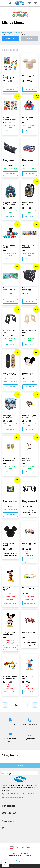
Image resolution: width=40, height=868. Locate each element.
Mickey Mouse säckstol (8, 161)
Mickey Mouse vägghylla (8, 545)
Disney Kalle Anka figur (29, 678)
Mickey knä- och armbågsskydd (9, 459)
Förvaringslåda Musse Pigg (9, 417)
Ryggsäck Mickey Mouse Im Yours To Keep (10, 204)
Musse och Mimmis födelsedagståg (10, 678)
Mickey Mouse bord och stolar (29, 502)
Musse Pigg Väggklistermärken (10, 118)
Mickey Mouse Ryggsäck (28, 204)
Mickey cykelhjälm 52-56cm (29, 417)
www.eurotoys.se (7, 33)
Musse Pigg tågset (29, 588)
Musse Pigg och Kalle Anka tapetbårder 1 (28, 246)
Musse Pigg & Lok (29, 632)
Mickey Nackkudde (10, 501)
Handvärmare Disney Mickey (28, 374)
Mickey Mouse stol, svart (10, 332)
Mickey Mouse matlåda (28, 161)
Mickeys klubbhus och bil (10, 246)
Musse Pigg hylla (28, 76)
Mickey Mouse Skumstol (28, 118)
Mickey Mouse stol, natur (29, 332)
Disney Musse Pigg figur (10, 589)
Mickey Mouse (18, 33)
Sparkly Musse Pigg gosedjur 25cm (10, 633)
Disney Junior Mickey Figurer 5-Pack (10, 77)
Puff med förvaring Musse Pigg (29, 289)
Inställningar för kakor (20, 861)
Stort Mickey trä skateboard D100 (10, 374)
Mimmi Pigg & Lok (29, 544)
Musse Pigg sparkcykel (26, 459)
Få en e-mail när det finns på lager (30, 560)
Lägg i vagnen (11, 90)
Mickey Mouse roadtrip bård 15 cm (9, 289)
